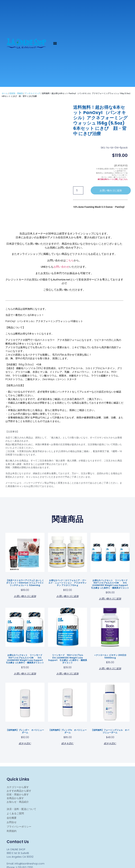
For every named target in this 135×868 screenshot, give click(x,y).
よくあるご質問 (15, 813)
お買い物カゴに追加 (111, 190)
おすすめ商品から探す (19, 791)
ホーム (5, 93)
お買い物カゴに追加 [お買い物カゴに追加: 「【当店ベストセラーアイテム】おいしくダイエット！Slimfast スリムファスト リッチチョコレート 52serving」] (25, 596)
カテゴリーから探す (18, 787)
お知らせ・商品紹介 (18, 802)
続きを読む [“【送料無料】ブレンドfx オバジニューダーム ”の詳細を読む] (67, 743)
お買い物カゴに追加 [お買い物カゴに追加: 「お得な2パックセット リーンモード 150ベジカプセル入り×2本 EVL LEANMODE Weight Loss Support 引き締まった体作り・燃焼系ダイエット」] (25, 673)
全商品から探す (15, 798)
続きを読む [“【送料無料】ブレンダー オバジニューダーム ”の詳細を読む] (25, 743)
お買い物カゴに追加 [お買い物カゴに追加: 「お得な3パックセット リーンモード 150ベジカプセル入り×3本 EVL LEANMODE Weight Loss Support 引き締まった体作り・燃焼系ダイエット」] (110, 598)
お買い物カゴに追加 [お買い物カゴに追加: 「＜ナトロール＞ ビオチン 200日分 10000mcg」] (110, 668)
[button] (55, 43)
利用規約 (12, 831)
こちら (70, 260)
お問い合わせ (61, 267)
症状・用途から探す (18, 794)
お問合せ (12, 822)
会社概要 (12, 818)
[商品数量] (78, 190)
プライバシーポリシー (19, 827)
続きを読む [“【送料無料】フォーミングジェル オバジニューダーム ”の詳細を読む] (110, 743)
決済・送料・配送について (21, 809)
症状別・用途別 (16, 93)
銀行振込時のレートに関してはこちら (113, 179)
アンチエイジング (32, 93)
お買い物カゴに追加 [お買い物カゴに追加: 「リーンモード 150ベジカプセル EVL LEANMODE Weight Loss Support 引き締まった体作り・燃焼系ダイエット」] (67, 673)
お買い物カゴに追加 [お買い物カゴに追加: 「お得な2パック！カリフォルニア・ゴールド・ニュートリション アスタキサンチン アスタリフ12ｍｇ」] (67, 596)
